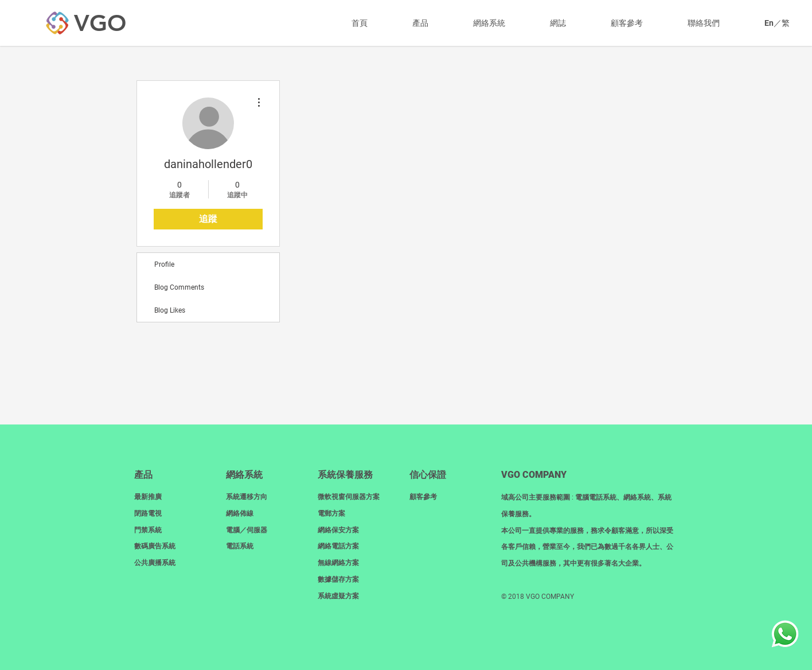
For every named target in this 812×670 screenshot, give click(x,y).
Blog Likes (170, 310)
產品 (143, 475)
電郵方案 (331, 513)
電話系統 (240, 546)
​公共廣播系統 (155, 563)
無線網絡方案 (338, 563)
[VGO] (100, 23)
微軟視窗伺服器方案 (349, 497)
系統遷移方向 (247, 497)
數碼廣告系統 (155, 546)
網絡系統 (244, 475)
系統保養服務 (345, 475)
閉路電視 (148, 513)
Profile (164, 264)
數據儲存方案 (338, 579)
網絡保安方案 (338, 530)
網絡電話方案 (338, 546)
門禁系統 (148, 530)
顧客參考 (423, 497)
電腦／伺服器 (247, 530)
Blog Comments (179, 287)
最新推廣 (148, 497)
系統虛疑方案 (338, 596)
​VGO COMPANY (534, 475)
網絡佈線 (240, 513)
